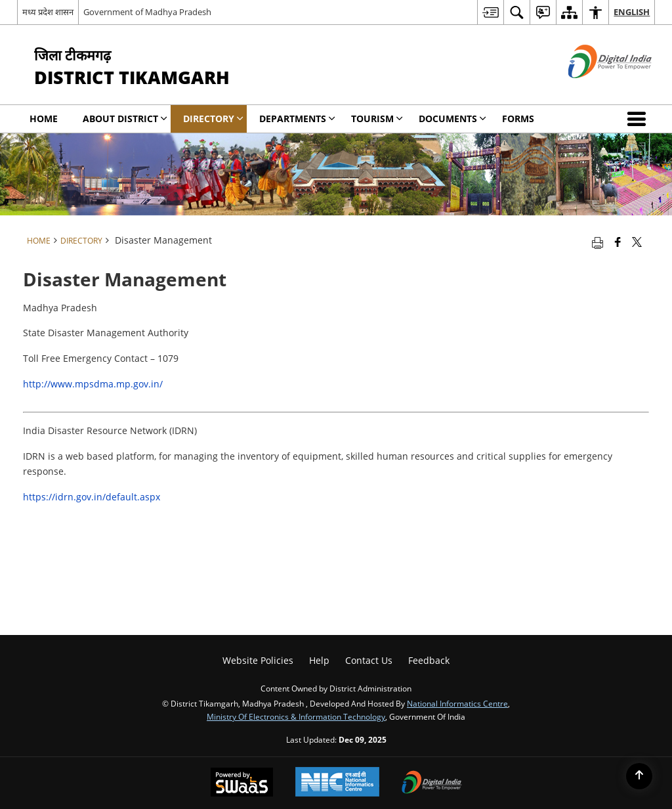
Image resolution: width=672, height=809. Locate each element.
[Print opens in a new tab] (598, 242)
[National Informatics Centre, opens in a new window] (337, 783)
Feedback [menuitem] (429, 660)
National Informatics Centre (457, 703)
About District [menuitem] (125, 119)
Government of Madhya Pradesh (147, 12)
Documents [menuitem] (452, 119)
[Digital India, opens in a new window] (432, 783)
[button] (639, 119)
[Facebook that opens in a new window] (618, 242)
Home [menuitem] (44, 119)
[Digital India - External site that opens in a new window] (594, 89)
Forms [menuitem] (518, 119)
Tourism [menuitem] (377, 119)
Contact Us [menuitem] (369, 660)
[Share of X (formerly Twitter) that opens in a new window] (637, 242)
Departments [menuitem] (297, 119)
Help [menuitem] (319, 660)
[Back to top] (639, 776)
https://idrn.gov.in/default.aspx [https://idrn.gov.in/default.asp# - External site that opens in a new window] (92, 497)
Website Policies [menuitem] (258, 660)
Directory (81, 240)
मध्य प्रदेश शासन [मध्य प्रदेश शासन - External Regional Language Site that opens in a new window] (48, 12)
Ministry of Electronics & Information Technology (296, 716)
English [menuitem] (632, 12)
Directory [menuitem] (213, 119)
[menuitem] (490, 12)
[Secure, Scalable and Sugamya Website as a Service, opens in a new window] (242, 783)
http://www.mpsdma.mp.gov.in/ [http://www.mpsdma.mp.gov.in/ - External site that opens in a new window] (93, 384)
